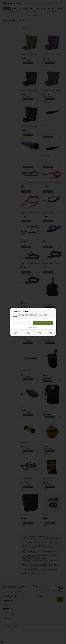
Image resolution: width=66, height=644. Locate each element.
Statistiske (50, 332)
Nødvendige (16, 332)
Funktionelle (40, 332)
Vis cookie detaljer (33, 327)
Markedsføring (28, 332)
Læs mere (15, 317)
